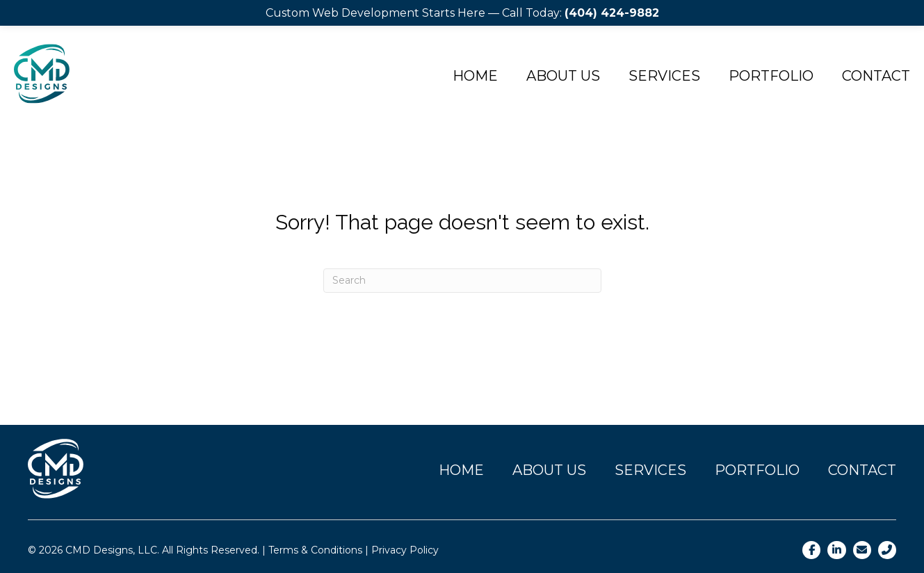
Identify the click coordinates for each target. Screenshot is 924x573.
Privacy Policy (405, 550)
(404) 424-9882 (612, 13)
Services (664, 76)
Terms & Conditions (315, 550)
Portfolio (771, 76)
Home (475, 76)
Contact (862, 470)
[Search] (462, 281)
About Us (563, 76)
